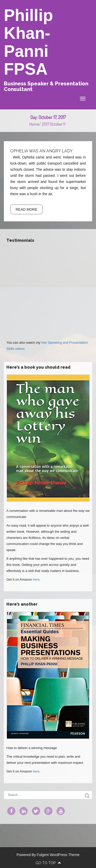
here (36, 579)
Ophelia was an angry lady (41, 151)
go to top (48, 863)
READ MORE (26, 209)
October (56, 124)
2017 (45, 124)
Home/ (36, 124)
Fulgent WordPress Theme (58, 855)
